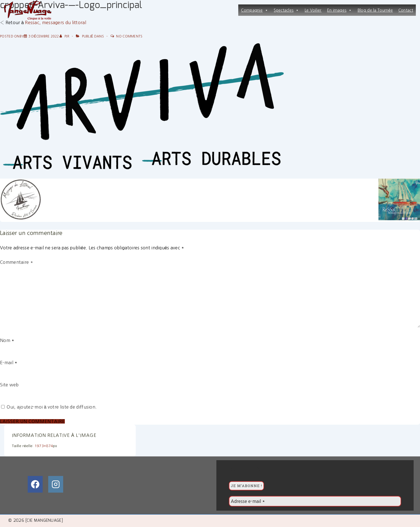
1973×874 (44, 446)
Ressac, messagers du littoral (56, 22)
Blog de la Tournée (375, 10)
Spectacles (286, 10)
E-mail (7, 363)
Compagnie (255, 10)
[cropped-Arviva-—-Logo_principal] (44, 36)
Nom (5, 340)
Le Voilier (313, 10)
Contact (406, 10)
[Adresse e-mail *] (315, 501)
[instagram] (56, 484)
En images (340, 10)
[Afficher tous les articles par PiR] (65, 36)
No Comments (129, 36)
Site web (9, 385)
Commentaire (16, 262)
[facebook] (35, 484)
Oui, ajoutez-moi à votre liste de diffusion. (49, 407)
